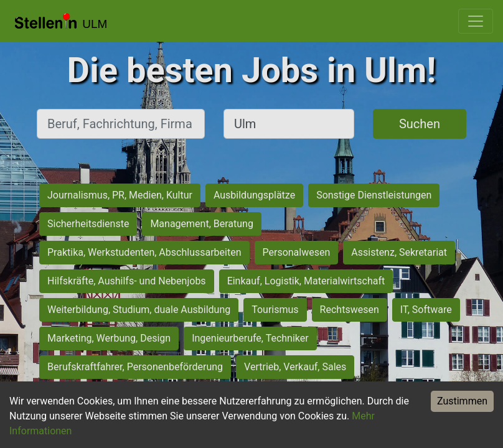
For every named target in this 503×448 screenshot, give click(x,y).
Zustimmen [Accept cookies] (462, 401)
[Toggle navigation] (476, 21)
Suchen (420, 124)
